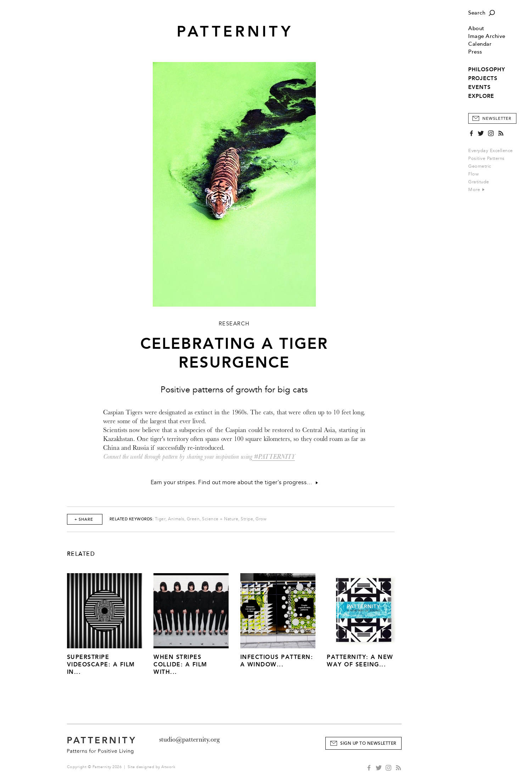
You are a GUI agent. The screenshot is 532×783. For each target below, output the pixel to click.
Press (475, 52)
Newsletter (497, 119)
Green (193, 519)
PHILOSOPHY (487, 69)
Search (477, 13)
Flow (473, 174)
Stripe (247, 519)
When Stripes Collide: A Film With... (180, 664)
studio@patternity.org (189, 739)
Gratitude (479, 182)
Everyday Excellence (491, 151)
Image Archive (487, 36)
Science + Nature (220, 519)
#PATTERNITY (273, 457)
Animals (176, 519)
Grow (261, 519)
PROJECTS (483, 78)
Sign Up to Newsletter (368, 743)
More (476, 190)
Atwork (168, 767)
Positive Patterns (486, 158)
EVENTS (480, 87)
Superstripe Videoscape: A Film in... (101, 664)
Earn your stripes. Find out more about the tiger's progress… (234, 482)
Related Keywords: (132, 519)
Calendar (480, 44)
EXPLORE (481, 96)
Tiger (160, 519)
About (476, 29)
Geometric (480, 166)
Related (81, 554)
